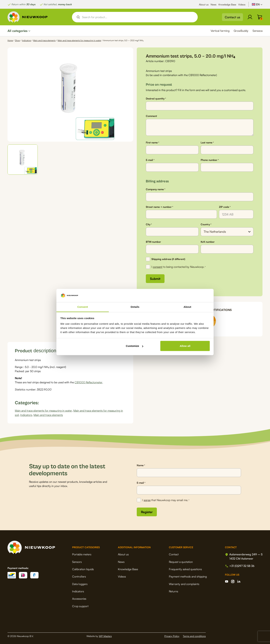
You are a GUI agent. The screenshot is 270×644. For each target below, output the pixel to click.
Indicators (27, 40)
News (214, 4)
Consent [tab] (83, 307)
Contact (174, 553)
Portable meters (82, 553)
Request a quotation (181, 561)
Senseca (258, 31)
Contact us (232, 17)
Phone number (210, 160)
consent (158, 267)
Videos (242, 4)
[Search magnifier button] (78, 17)
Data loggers (80, 583)
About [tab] (187, 307)
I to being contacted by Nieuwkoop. (178, 267)
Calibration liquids (83, 568)
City (149, 224)
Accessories (79, 598)
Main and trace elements (44, 40)
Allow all (185, 346)
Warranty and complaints (184, 583)
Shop (17, 40)
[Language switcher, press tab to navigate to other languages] (257, 4)
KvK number (208, 242)
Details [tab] (135, 307)
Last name (207, 143)
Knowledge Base (227, 4)
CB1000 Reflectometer (88, 382)
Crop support (80, 605)
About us (204, 4)
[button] (23, 160)
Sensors (77, 561)
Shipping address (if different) (168, 259)
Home (10, 40)
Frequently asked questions (185, 568)
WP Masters (105, 635)
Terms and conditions (194, 635)
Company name (156, 189)
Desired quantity (156, 99)
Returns (174, 590)
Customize (135, 346)
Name (141, 465)
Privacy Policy (172, 635)
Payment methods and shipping (188, 576)
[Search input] (138, 17)
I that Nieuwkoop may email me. (166, 500)
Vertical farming (220, 31)
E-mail (150, 160)
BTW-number (153, 242)
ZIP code (225, 207)
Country (206, 224)
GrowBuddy (241, 31)
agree (147, 500)
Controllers (79, 576)
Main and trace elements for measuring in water (79, 40)
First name (152, 143)
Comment (151, 116)
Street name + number (159, 207)
